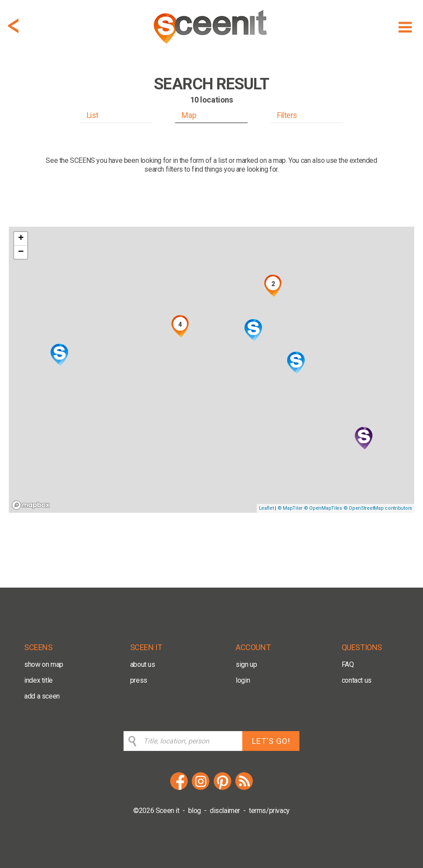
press (139, 680)
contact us (357, 680)
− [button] (21, 252)
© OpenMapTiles (323, 508)
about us (143, 664)
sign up (246, 664)
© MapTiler (290, 508)
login (243, 680)
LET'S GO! (271, 741)
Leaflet (266, 508)
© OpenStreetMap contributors (378, 508)
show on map (44, 664)
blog (195, 811)
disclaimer (225, 811)
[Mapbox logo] (31, 505)
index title (38, 680)
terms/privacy (269, 811)
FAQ (348, 664)
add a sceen (42, 696)
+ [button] (21, 239)
